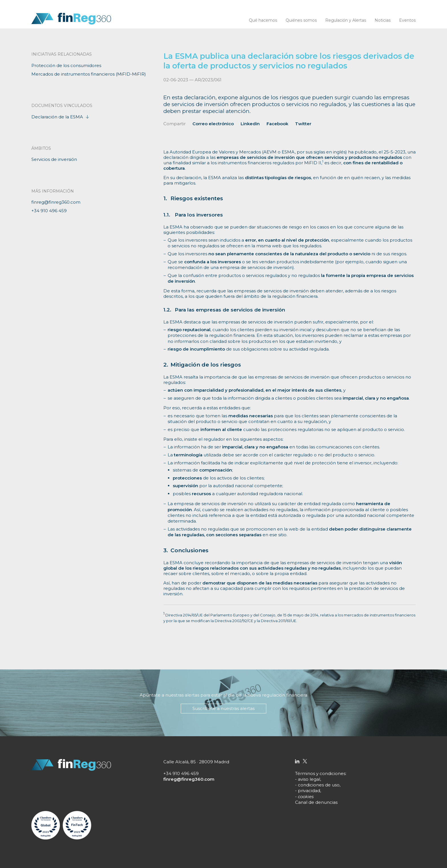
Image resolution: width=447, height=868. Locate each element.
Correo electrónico (213, 124)
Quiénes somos (301, 20)
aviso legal (309, 779)
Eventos (407, 20)
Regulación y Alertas (346, 20)
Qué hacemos (263, 20)
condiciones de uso (319, 785)
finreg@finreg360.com (56, 202)
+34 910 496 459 (49, 211)
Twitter (303, 124)
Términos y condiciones (320, 773)
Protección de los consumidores (66, 65)
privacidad (309, 791)
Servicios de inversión (54, 159)
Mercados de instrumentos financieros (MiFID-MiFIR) (89, 74)
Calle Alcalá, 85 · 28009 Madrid (196, 762)
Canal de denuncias (316, 802)
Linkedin (250, 124)
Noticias (383, 20)
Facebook (277, 124)
